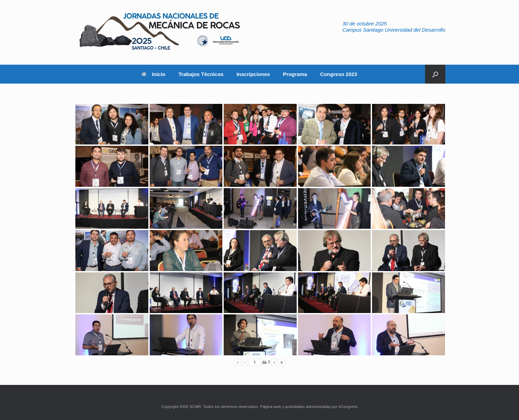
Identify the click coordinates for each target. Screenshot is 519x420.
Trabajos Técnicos (201, 74)
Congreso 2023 (339, 74)
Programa (295, 74)
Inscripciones (253, 74)
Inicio (153, 74)
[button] (435, 74)
